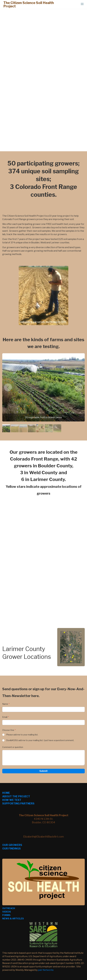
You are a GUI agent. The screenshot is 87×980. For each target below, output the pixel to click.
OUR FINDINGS (11, 849)
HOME (6, 793)
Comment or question (13, 747)
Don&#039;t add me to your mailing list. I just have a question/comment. (40, 740)
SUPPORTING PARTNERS (18, 804)
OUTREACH (9, 908)
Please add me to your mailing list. (22, 735)
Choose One (8, 730)
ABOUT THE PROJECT (16, 796)
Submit (43, 771)
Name (5, 704)
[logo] (32, 5)
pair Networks (46, 970)
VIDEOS (7, 912)
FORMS (6, 915)
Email (5, 717)
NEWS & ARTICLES (13, 919)
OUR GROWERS (12, 845)
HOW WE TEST (12, 800)
